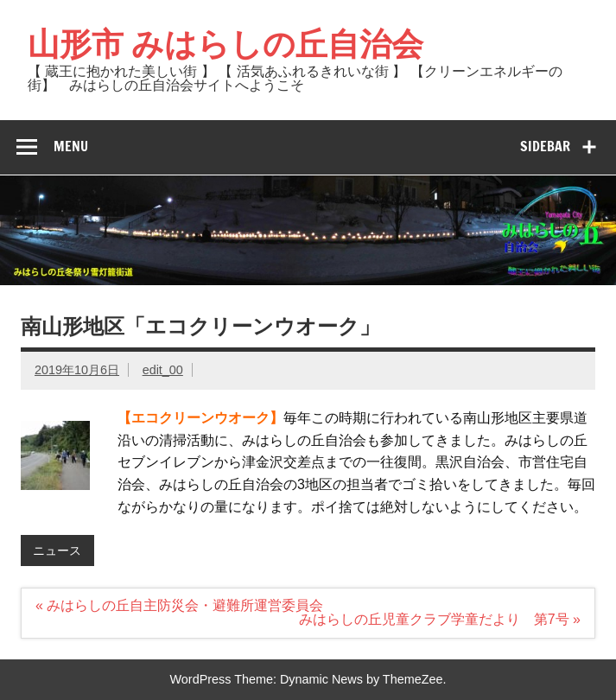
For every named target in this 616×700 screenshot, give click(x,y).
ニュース (57, 550)
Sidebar (545, 146)
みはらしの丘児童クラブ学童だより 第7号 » (440, 619)
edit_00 (163, 370)
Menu (71, 146)
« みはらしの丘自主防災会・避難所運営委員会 (179, 605)
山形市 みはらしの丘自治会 (225, 43)
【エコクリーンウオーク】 (200, 418)
